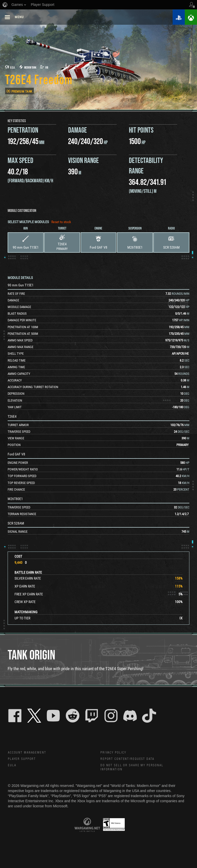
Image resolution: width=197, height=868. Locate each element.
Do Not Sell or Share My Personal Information (136, 769)
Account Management (30, 753)
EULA (12, 767)
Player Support (24, 760)
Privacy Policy (115, 753)
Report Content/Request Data (131, 760)
